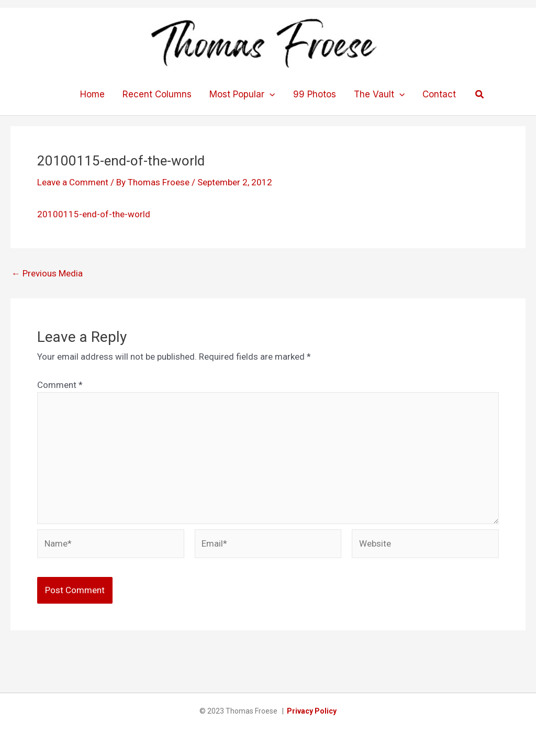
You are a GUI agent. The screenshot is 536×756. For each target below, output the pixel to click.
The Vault (379, 94)
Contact (439, 94)
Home (92, 94)
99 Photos (315, 94)
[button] (480, 94)
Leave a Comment (73, 182)
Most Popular (242, 94)
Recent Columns (157, 94)
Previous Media (47, 274)
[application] (270, 94)
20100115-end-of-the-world (94, 214)
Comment (60, 385)
